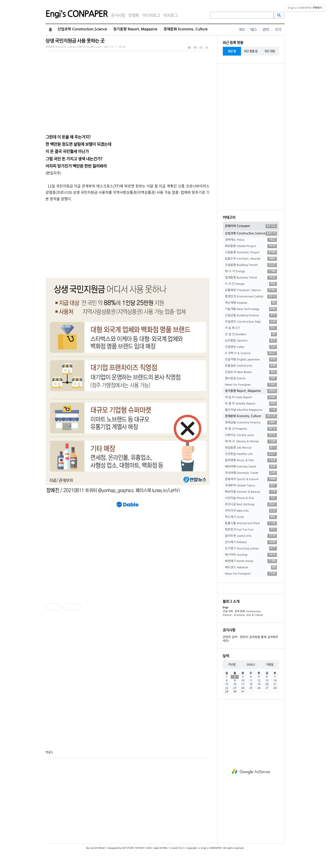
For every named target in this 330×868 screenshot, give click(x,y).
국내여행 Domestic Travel (251, 473)
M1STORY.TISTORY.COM (137, 848)
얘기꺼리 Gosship (251, 555)
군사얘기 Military (251, 542)
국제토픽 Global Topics (251, 486)
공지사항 (118, 16)
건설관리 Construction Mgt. (251, 322)
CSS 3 (181, 848)
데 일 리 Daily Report (251, 397)
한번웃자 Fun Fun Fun (251, 530)
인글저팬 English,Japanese (251, 360)
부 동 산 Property (251, 429)
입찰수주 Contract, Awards (251, 259)
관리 (266, 30)
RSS (242, 30)
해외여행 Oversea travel (251, 467)
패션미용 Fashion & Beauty (251, 492)
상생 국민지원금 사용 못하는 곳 (75, 41)
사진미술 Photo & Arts (251, 498)
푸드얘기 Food (251, 517)
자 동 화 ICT (251, 328)
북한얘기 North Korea (251, 561)
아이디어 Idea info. (251, 511)
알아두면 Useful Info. (251, 536)
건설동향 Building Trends (251, 265)
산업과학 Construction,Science (82, 29)
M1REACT (100, 848)
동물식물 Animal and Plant (251, 523)
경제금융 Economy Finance (251, 423)
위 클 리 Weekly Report (251, 404)
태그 (253, 30)
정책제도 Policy (251, 240)
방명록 (134, 16)
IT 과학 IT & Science (251, 353)
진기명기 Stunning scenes (251, 549)
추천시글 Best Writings (251, 504)
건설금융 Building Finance (251, 315)
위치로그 (170, 16)
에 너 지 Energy (251, 271)
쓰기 (278, 30)
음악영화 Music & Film (251, 460)
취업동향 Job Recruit (251, 448)
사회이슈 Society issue (251, 435)
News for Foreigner (251, 385)
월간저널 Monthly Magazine (251, 410)
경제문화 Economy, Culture (186, 29)
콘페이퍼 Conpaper (251, 226)
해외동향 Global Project (251, 246)
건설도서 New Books (251, 372)
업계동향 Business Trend (251, 278)
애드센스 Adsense (251, 567)
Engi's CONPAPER (77, 14)
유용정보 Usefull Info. (251, 366)
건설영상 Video (251, 347)
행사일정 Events (251, 378)
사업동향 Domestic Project (251, 252)
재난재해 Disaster (251, 303)
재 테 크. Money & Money (251, 441)
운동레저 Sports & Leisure (251, 479)
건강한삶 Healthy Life (251, 454)
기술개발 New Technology (251, 309)
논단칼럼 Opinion (251, 341)
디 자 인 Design (251, 284)
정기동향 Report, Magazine (135, 29)
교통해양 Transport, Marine (251, 290)
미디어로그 (151, 16)
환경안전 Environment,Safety (251, 297)
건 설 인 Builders (251, 334)
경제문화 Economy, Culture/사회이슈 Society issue (73, 47)
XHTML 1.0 (166, 848)
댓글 (48, 752)
